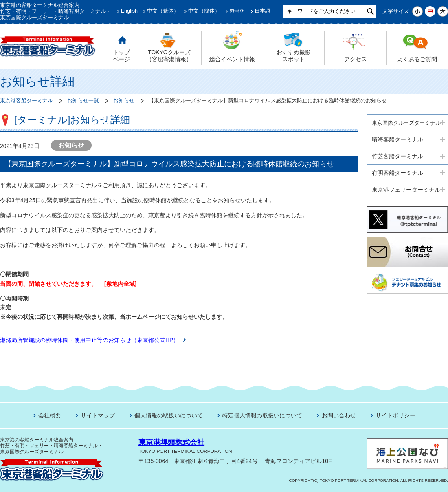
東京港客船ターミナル (26, 101)
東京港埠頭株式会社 (171, 442)
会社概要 (50, 415)
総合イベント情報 (232, 59)
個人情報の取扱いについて (169, 415)
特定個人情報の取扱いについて (262, 415)
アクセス (356, 59)
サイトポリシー (395, 415)
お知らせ (124, 101)
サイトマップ (98, 415)
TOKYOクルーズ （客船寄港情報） (169, 56)
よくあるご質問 (417, 59)
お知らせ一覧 (83, 101)
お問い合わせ (339, 415)
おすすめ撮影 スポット (294, 56)
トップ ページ (121, 56)
